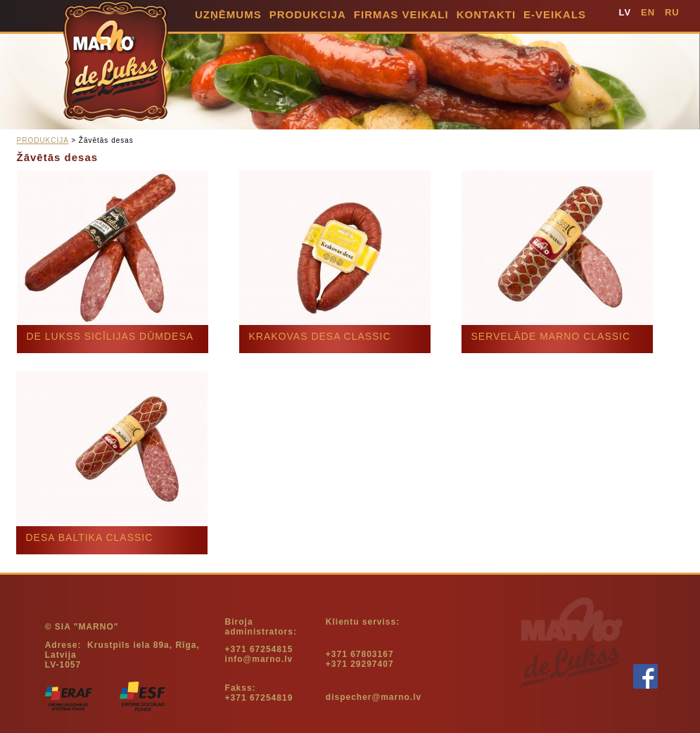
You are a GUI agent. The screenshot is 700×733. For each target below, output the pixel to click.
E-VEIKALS (555, 14)
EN (648, 12)
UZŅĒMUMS (228, 14)
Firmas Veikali (401, 14)
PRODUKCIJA (308, 14)
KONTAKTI (486, 14)
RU (672, 12)
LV (625, 12)
